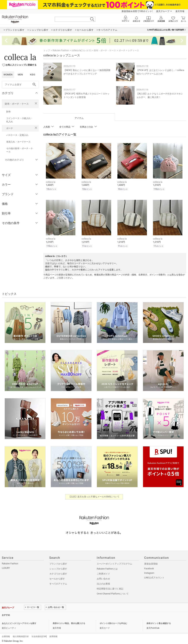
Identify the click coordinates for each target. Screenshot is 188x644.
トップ (47, 50)
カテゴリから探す (58, 573)
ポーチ (10, 128)
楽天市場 (180, 11)
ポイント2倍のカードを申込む (113, 622)
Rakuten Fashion (61, 50)
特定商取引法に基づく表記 (110, 588)
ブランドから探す (58, 563)
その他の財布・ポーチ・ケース (20, 150)
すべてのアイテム (58, 583)
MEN (20, 75)
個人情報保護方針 (21, 635)
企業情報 (6, 635)
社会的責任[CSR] (39, 635)
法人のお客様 (103, 583)
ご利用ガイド (103, 573)
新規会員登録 (151, 563)
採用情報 (53, 635)
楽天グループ (163, 11)
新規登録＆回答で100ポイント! (137, 11)
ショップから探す (58, 568)
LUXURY (6, 567)
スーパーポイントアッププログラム (114, 563)
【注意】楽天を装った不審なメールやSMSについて (94, 496)
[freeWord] (20, 85)
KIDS (33, 75)
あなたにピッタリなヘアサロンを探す (19, 622)
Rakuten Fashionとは (107, 568)
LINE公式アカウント (154, 577)
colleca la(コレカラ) (81, 50)
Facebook (149, 567)
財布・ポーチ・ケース (17, 104)
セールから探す (57, 578)
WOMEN (8, 75)
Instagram (149, 572)
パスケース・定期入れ (17, 135)
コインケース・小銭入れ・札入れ (20, 120)
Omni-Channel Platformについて (113, 593)
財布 (8, 112)
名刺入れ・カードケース (18, 142)
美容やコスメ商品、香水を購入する (69, 622)
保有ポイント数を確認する (159, 622)
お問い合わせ (103, 578)
